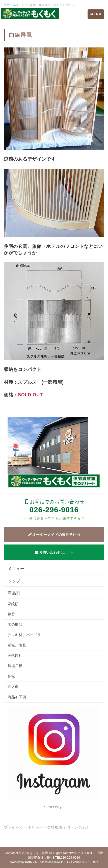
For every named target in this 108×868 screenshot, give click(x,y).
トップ (14, 581)
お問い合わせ (78, 827)
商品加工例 (17, 697)
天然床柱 (15, 656)
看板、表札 (17, 645)
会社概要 (55, 827)
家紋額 (13, 604)
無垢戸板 (15, 666)
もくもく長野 (39, 853)
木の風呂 (15, 624)
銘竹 (11, 614)
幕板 (11, 676)
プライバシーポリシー (24, 827)
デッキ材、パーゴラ (24, 635)
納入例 (13, 687)
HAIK (95, 862)
